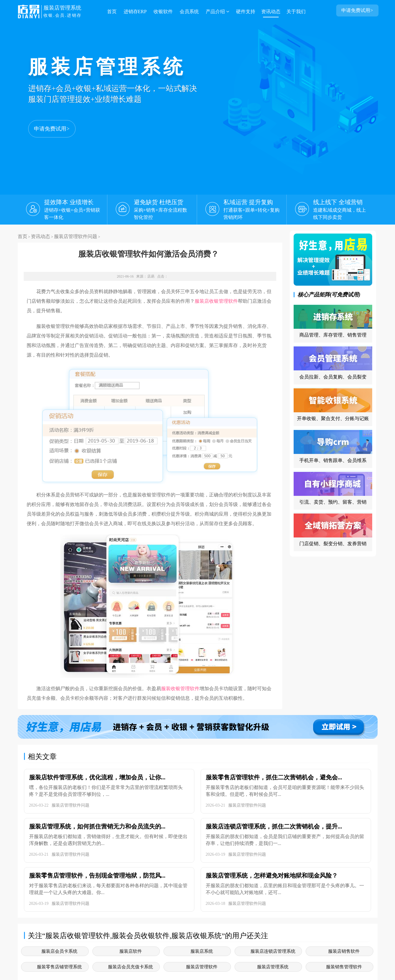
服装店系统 (202, 951)
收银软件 (163, 12)
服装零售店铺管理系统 (59, 967)
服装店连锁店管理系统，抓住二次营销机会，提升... (274, 826)
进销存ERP (135, 12)
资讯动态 (271, 12)
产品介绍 (217, 12)
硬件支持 (246, 12)
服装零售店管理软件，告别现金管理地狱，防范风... (97, 876)
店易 (151, 276)
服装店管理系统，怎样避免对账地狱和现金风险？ (272, 876)
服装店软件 (131, 951)
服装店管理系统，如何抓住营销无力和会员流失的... (97, 826)
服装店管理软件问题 (76, 236)
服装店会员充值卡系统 (130, 967)
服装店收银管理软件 (216, 301)
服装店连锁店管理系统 (273, 951)
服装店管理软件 (202, 967)
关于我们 (296, 12)
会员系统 (189, 12)
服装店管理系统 (273, 967)
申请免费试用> (52, 129)
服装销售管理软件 (344, 967)
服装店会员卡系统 (59, 951)
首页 (112, 12)
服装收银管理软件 (180, 689)
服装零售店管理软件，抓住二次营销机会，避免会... (274, 777)
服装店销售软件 (344, 951)
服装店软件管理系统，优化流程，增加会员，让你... (97, 777)
